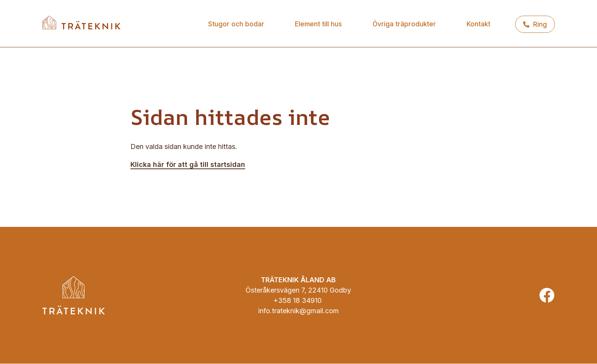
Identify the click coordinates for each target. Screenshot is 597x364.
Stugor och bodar (236, 24)
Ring (540, 24)
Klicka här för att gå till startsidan (188, 164)
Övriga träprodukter (404, 24)
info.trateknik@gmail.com (298, 311)
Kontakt (478, 24)
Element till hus (318, 24)
